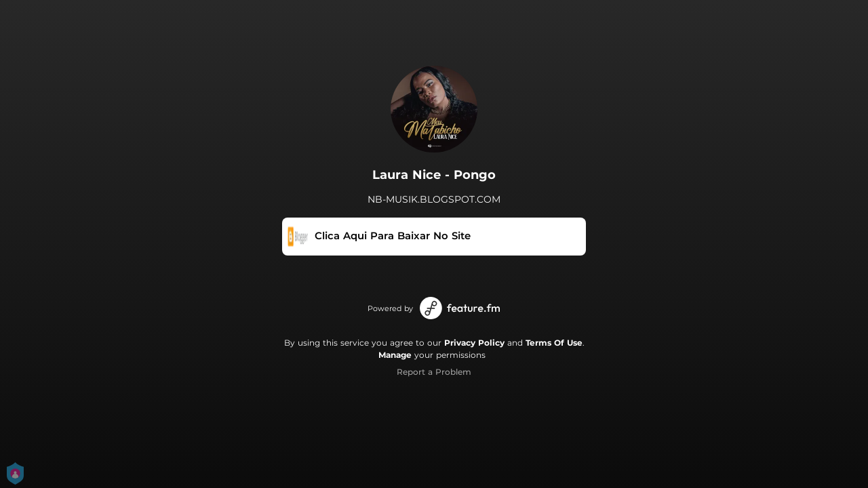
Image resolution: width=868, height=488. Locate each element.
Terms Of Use (554, 343)
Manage (395, 355)
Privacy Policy (474, 343)
